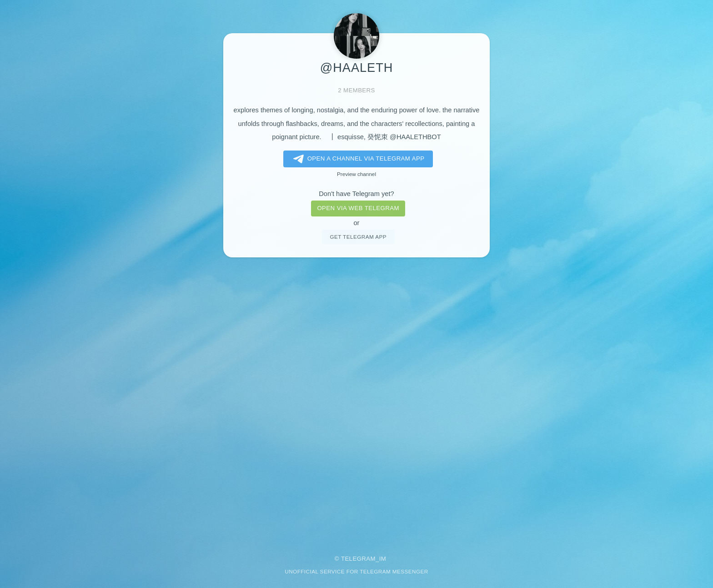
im (383, 559)
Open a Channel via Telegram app (357, 159)
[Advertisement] (356, 400)
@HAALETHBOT (415, 137)
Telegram (358, 559)
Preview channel (356, 174)
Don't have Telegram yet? (356, 194)
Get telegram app (358, 237)
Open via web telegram (358, 208)
